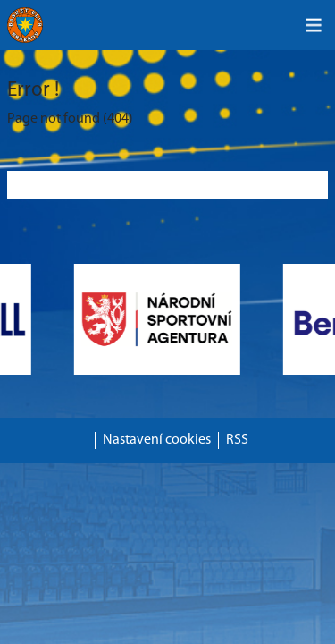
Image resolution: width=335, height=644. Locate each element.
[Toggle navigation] (314, 25)
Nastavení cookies (157, 440)
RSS (237, 440)
